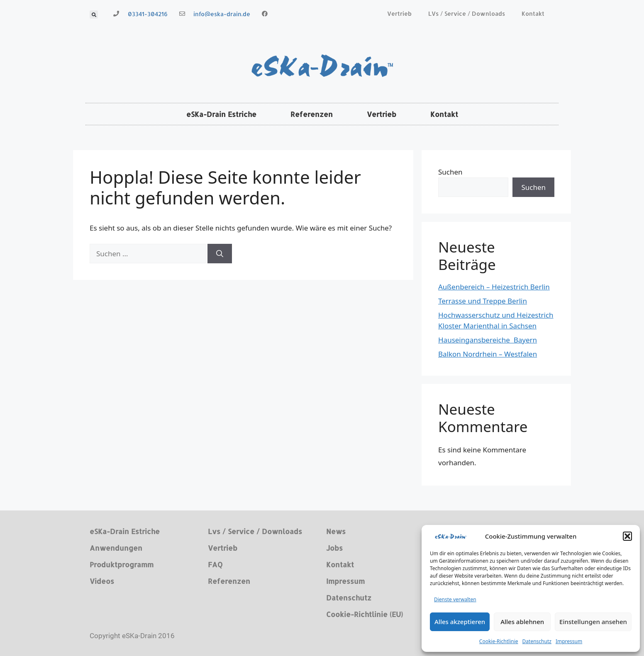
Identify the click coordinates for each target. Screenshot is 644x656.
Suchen (450, 172)
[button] (627, 536)
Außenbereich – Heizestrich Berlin (494, 287)
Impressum (569, 641)
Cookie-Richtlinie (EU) (365, 614)
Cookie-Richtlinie (499, 641)
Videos (102, 581)
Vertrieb (399, 13)
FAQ (215, 564)
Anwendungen (116, 548)
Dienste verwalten (455, 599)
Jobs (334, 548)
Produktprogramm (122, 564)
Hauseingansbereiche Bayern (488, 340)
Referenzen (312, 114)
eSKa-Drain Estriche (221, 114)
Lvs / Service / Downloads (255, 531)
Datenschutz (537, 641)
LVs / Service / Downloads (467, 13)
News (336, 531)
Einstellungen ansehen (593, 622)
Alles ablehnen (522, 622)
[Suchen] (220, 254)
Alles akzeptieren (460, 622)
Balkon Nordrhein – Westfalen (488, 354)
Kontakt (533, 13)
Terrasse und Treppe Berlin (483, 301)
